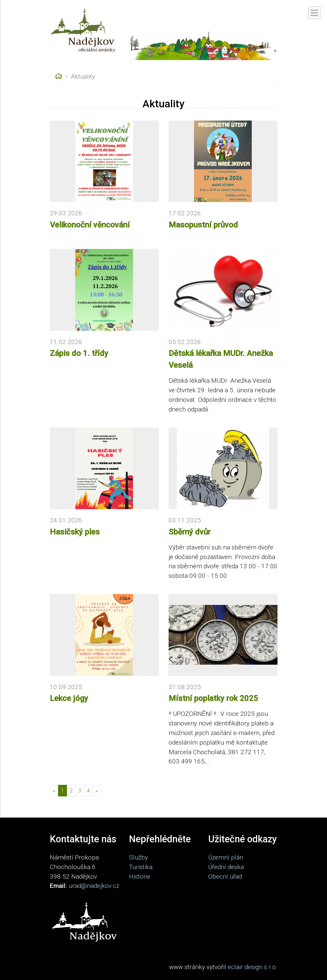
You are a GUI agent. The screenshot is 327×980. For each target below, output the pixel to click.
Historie (140, 876)
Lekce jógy (69, 698)
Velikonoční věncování (90, 225)
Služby (138, 857)
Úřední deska (226, 867)
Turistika (141, 867)
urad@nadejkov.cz (94, 886)
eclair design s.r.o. (253, 967)
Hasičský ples (75, 532)
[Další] (97, 791)
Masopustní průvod (203, 225)
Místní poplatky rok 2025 (213, 698)
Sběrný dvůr (190, 532)
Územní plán (226, 857)
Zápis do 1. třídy (79, 353)
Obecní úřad (225, 876)
